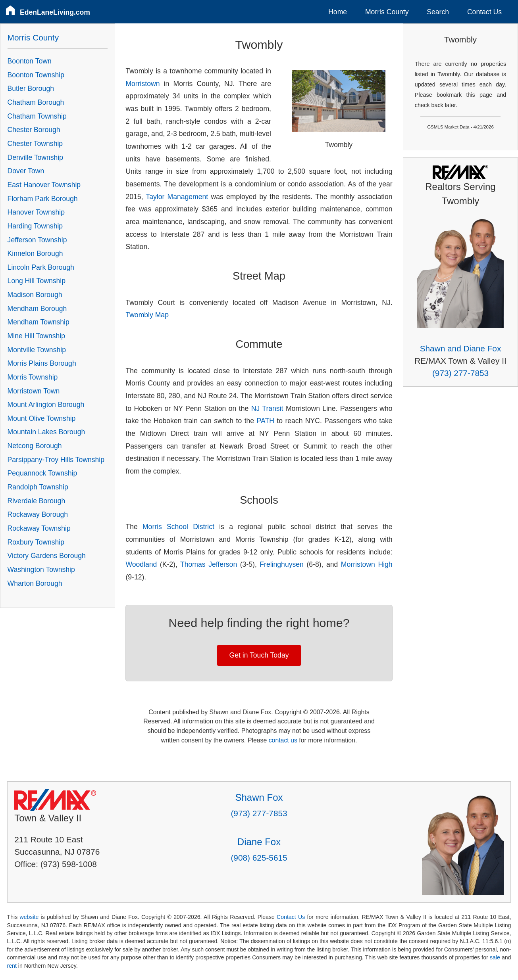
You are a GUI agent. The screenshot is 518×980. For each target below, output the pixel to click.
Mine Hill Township (36, 336)
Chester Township (35, 144)
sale (495, 957)
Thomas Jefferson (209, 564)
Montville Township (37, 350)
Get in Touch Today (259, 655)
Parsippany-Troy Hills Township (56, 460)
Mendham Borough (37, 309)
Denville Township (36, 157)
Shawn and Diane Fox (461, 348)
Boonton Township (36, 75)
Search (438, 12)
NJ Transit (267, 408)
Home (338, 12)
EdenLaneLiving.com (55, 12)
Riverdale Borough (37, 501)
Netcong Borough (35, 446)
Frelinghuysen (282, 564)
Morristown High (367, 564)
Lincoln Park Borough (41, 267)
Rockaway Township (39, 528)
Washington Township (41, 570)
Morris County (387, 12)
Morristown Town (34, 391)
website (29, 917)
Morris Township (33, 377)
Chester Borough (34, 130)
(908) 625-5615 (259, 858)
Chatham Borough (36, 102)
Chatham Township (37, 116)
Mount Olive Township (42, 418)
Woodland (141, 564)
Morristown (142, 84)
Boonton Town (30, 61)
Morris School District (178, 527)
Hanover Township (36, 212)
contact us (283, 740)
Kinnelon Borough (35, 253)
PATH (266, 421)
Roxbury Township (36, 542)
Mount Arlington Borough (46, 405)
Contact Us (484, 12)
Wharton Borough (35, 583)
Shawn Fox (259, 797)
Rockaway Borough (38, 514)
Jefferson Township (37, 240)
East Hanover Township (44, 185)
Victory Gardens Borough (47, 556)
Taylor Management (177, 197)
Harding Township (35, 226)
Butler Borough (31, 88)
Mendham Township (39, 322)
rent (12, 966)
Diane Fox (259, 842)
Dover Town (26, 171)
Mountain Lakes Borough (46, 432)
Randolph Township (38, 487)
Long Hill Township (37, 281)
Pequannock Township (42, 473)
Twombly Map (147, 315)
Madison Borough (35, 295)
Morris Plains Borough (42, 363)
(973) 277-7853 (460, 373)
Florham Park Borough (43, 199)
